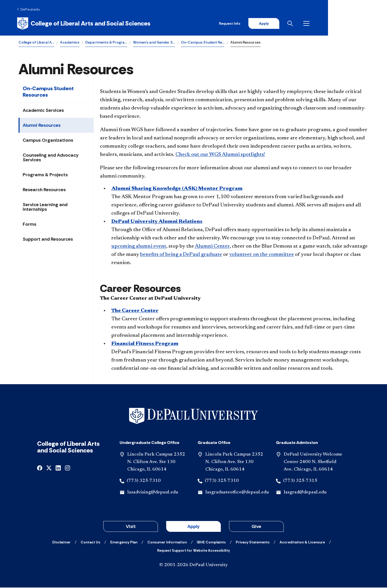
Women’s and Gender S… (154, 43)
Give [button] (256, 527)
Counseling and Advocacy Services (51, 158)
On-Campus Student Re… (203, 43)
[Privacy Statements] (253, 543)
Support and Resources (48, 240)
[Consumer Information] (167, 543)
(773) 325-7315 (300, 482)
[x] (49, 468)
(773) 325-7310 (144, 482)
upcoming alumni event (139, 247)
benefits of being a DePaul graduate (181, 255)
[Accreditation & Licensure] (302, 543)
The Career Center (135, 312)
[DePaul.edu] (30, 10)
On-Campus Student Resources (48, 92)
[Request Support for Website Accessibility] (193, 551)
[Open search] (348, 24)
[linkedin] (58, 468)
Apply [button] (193, 527)
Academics (70, 43)
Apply (321, 24)
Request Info (286, 24)
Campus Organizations (48, 141)
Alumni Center (212, 247)
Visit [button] (131, 527)
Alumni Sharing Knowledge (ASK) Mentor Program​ (177, 189)
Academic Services (43, 111)
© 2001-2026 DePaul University (193, 566)
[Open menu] (364, 24)
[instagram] (68, 468)
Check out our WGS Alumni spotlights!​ (220, 155)
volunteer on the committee (262, 255)
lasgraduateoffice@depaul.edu (237, 493)
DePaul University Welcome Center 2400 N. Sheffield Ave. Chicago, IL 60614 (313, 463)
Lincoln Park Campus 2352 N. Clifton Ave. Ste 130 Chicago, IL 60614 (156, 463)
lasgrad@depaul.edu (305, 493)
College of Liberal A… (36, 43)
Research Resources (44, 190)
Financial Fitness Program (145, 345)
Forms (30, 225)
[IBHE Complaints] (211, 543)
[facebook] (40, 468)
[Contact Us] (90, 543)
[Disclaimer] (61, 543)
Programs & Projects (45, 175)
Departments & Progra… (106, 43)
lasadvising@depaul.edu (153, 493)
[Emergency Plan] (124, 543)
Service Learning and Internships (45, 208)
